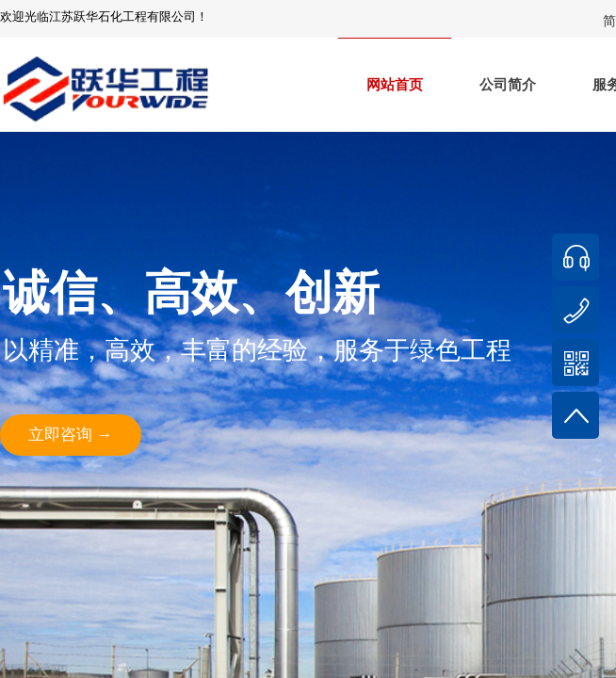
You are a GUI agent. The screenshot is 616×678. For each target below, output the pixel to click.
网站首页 (395, 85)
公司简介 (508, 85)
